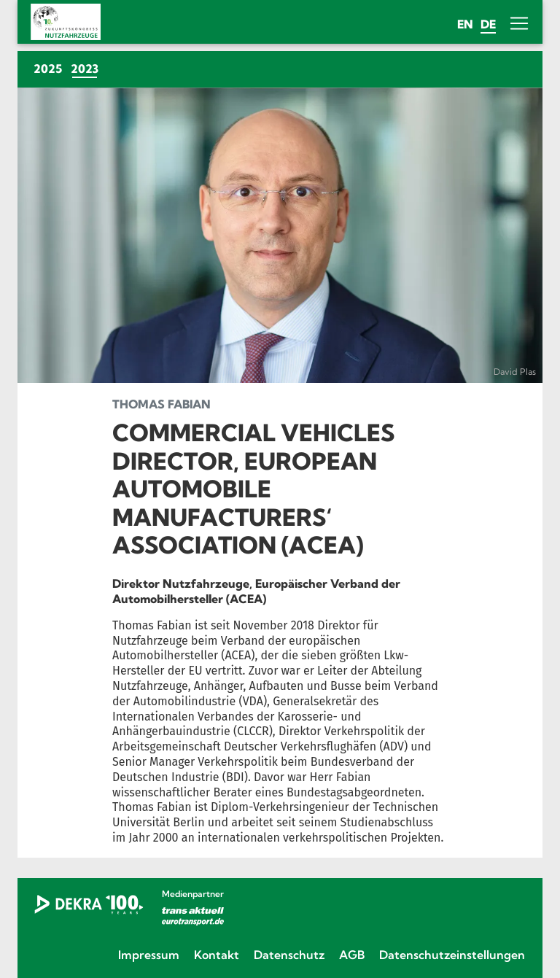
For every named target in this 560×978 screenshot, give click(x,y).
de (488, 24)
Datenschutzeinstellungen (452, 955)
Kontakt (217, 955)
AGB (352, 955)
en (465, 24)
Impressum (149, 955)
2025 (48, 69)
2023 (87, 68)
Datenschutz (289, 955)
